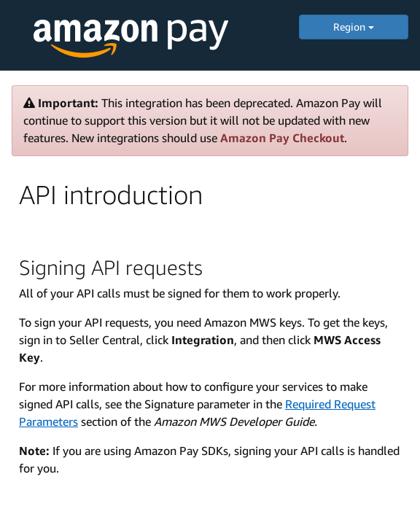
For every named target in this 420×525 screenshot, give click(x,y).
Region (354, 27)
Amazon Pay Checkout (282, 138)
